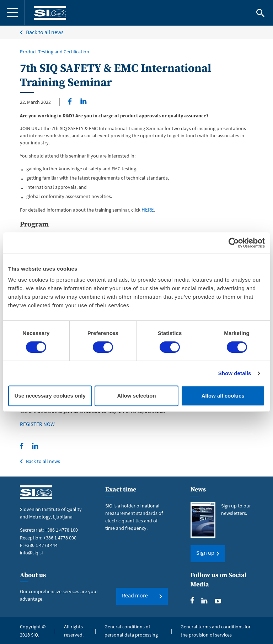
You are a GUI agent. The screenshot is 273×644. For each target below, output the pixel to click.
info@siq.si (31, 552)
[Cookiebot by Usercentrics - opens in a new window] (234, 243)
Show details (235, 373)
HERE (147, 210)
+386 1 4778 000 (60, 537)
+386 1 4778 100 (61, 529)
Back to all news (45, 32)
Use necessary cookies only (50, 396)
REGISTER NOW (36, 424)
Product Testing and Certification (55, 52)
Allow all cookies (223, 396)
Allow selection (136, 396)
